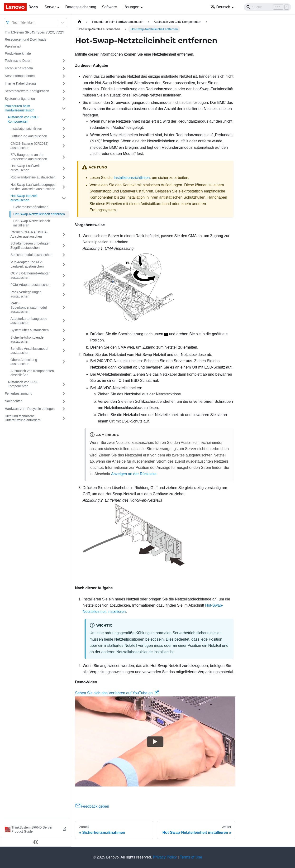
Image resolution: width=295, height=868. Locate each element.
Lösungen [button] (131, 7)
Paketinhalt (13, 46)
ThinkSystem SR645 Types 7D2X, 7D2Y (34, 32)
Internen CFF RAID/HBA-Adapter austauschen (29, 234)
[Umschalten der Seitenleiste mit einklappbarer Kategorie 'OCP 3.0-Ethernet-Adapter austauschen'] (64, 276)
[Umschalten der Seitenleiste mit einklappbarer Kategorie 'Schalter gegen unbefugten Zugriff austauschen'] (64, 246)
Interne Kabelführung (20, 83)
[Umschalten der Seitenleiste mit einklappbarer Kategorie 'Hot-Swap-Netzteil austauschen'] (64, 198)
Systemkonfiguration (20, 99)
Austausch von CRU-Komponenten (23, 119)
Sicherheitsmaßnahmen (31, 207)
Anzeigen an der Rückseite (134, 474)
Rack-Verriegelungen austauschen (26, 294)
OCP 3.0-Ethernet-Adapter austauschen (30, 275)
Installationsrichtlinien (26, 129)
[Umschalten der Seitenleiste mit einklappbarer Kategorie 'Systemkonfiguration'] (64, 99)
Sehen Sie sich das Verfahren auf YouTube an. (117, 693)
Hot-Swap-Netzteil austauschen (24, 198)
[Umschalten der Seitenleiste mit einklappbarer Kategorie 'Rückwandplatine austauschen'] (64, 177)
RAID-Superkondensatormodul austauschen (29, 307)
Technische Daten (18, 61)
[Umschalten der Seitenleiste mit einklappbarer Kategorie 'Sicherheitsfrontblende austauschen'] (64, 340)
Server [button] (50, 7)
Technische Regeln (19, 68)
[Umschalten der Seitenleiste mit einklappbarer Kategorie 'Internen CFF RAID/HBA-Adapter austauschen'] (64, 234)
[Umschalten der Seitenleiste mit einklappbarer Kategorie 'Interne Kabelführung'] (64, 84)
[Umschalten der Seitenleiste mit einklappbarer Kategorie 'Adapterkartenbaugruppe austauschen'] (64, 321)
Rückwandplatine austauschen (33, 177)
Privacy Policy (165, 857)
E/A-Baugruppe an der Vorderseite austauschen (29, 157)
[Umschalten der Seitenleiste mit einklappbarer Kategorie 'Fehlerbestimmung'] (64, 394)
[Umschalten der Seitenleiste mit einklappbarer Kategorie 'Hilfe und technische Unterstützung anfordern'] (64, 418)
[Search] (267, 7)
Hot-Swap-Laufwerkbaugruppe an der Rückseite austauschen (33, 187)
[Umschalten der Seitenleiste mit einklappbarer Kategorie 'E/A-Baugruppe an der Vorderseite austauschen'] (64, 157)
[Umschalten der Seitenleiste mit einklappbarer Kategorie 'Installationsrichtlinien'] (64, 129)
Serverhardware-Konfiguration (27, 91)
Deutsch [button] (220, 7)
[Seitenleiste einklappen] (36, 842)
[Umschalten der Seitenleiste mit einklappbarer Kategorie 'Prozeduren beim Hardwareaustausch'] (64, 108)
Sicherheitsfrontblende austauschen (27, 340)
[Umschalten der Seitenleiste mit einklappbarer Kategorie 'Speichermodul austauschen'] (64, 255)
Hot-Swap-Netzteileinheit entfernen (39, 214)
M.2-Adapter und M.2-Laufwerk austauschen (27, 264)
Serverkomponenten (20, 76)
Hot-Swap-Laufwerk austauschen (25, 168)
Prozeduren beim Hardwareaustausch (20, 108)
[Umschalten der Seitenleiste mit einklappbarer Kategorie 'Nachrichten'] (64, 401)
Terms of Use (191, 857)
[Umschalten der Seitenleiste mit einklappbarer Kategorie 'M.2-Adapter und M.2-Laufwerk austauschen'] (64, 264)
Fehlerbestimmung (19, 393)
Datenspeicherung (81, 7)
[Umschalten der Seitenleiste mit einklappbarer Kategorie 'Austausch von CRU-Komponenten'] (64, 119)
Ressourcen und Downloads (26, 39)
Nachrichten (14, 401)
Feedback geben (92, 806)
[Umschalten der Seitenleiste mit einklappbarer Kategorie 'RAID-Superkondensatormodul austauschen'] (64, 308)
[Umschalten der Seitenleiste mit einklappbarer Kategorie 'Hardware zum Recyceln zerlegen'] (64, 409)
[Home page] (80, 22)
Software (109, 7)
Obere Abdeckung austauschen (24, 362)
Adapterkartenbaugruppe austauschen (29, 321)
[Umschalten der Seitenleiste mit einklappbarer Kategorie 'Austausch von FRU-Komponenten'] (64, 384)
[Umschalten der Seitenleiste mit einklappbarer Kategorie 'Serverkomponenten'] (64, 76)
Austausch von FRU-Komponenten (23, 384)
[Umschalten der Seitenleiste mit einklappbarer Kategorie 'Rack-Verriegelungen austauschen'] (64, 294)
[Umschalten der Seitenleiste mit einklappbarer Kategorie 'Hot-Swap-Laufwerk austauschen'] (64, 168)
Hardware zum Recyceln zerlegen (30, 409)
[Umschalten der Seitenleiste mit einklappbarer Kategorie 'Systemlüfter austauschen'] (64, 330)
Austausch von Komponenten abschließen (32, 373)
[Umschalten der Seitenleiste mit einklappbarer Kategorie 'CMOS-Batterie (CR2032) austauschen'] (64, 146)
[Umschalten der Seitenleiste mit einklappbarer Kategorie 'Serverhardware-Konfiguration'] (64, 91)
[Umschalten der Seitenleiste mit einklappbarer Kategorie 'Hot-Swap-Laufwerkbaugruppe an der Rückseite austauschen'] (64, 187)
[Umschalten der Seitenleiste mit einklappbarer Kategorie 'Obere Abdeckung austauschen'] (64, 362)
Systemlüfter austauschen (30, 330)
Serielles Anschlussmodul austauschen (29, 351)
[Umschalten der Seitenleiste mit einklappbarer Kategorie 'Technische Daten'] (64, 61)
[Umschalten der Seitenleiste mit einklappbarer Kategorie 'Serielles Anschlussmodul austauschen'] (64, 351)
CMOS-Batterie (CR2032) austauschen (29, 146)
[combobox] (12, 22)
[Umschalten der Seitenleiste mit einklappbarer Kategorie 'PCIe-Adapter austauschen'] (64, 285)
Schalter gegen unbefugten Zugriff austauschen (30, 245)
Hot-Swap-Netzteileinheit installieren (32, 223)
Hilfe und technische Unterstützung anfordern (23, 418)
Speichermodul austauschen (31, 255)
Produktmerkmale (18, 53)
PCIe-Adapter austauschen (30, 285)
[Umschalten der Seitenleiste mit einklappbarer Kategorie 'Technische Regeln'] (64, 68)
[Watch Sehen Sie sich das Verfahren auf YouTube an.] (155, 741)
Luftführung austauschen (29, 136)
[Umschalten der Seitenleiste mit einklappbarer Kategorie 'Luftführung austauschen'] (64, 136)
